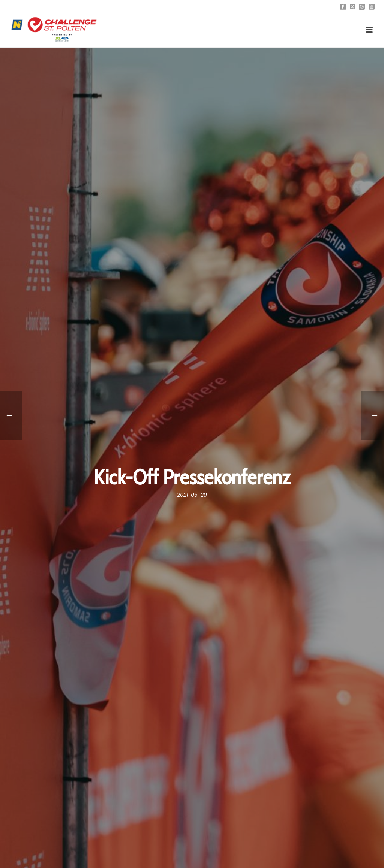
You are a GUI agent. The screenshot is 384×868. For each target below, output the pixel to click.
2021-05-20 (192, 495)
